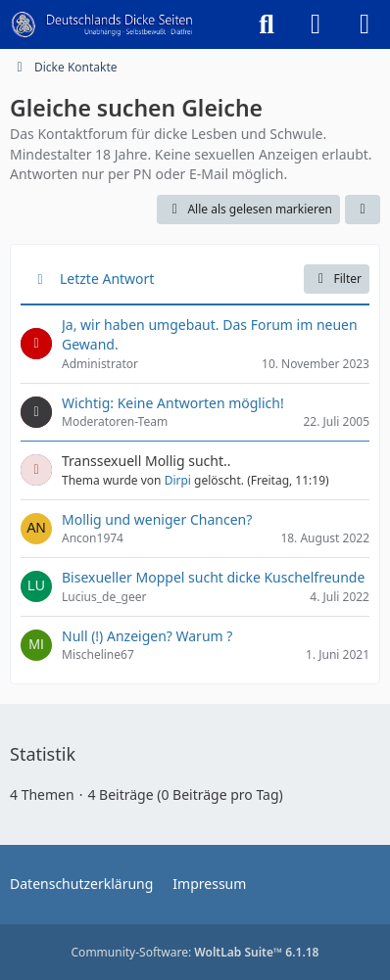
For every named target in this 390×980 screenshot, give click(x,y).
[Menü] (365, 24)
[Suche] (267, 24)
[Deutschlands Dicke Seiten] (102, 24)
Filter (337, 279)
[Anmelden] (316, 24)
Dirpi (178, 480)
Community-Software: (195, 952)
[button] (363, 210)
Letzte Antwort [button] (107, 279)
